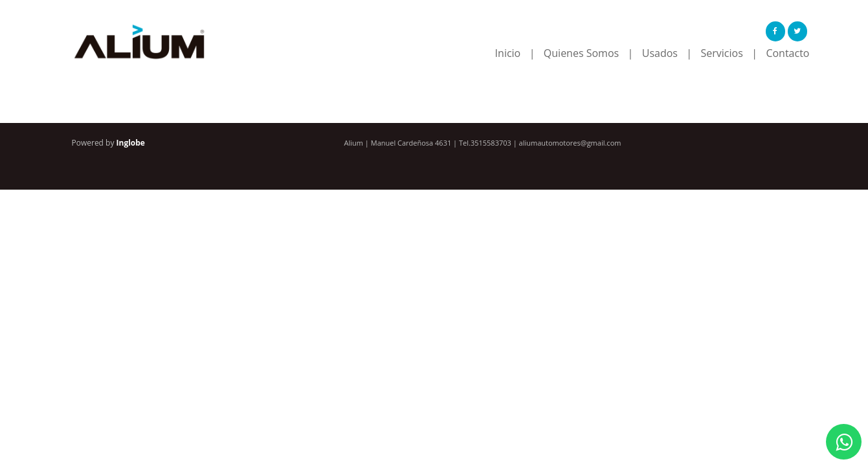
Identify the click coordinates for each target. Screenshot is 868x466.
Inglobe (131, 143)
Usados (660, 53)
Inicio (508, 53)
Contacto (787, 53)
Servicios (722, 53)
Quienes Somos (581, 53)
